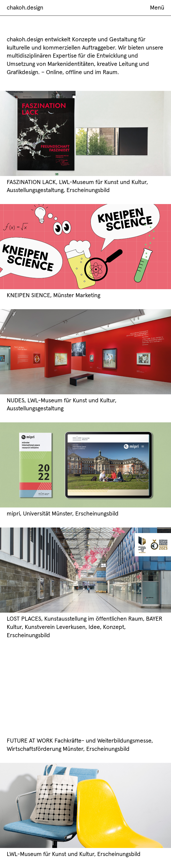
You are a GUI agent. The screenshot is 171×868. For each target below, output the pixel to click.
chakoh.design (25, 8)
